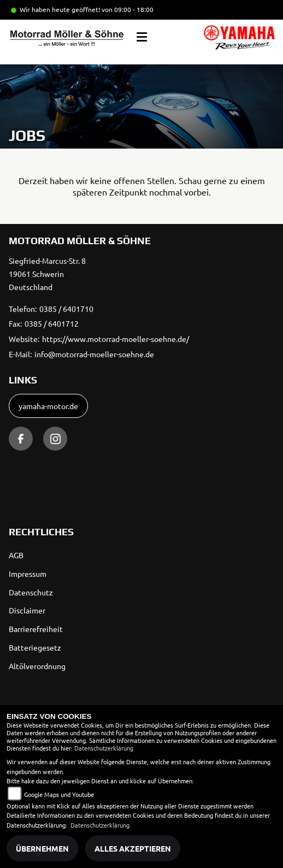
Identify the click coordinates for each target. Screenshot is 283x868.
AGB (16, 555)
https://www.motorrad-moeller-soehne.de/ (116, 339)
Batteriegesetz (35, 647)
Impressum (28, 574)
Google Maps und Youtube (59, 794)
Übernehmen (42, 848)
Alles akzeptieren (133, 848)
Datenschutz (31, 592)
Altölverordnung (37, 666)
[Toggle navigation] (142, 37)
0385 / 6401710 (66, 309)
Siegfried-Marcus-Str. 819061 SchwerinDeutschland (47, 274)
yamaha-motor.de (48, 406)
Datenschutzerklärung (104, 748)
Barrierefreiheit (36, 629)
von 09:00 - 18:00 (128, 9)
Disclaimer (27, 610)
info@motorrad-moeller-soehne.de (94, 354)
